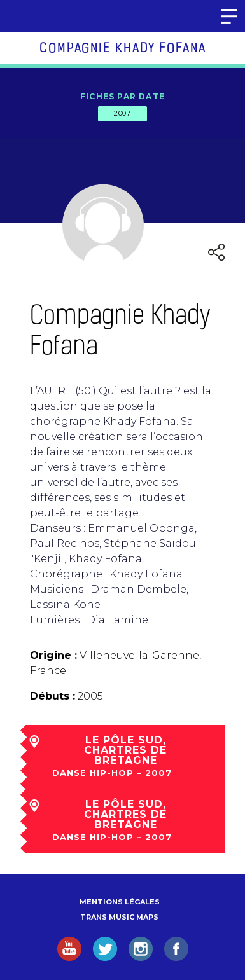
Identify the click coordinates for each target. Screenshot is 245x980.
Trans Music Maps (119, 917)
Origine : (53, 655)
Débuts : (52, 696)
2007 (122, 113)
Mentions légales (120, 902)
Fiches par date (122, 96)
